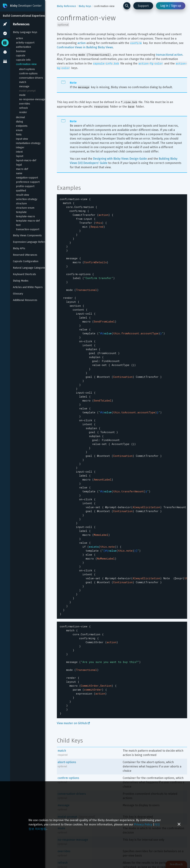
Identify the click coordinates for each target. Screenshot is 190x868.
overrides (25, 104)
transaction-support (28, 229)
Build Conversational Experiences (26, 16)
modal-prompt (27, 91)
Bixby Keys (85, 6)
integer (20, 148)
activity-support (25, 43)
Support (143, 6)
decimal (21, 117)
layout (20, 156)
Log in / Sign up (171, 6)
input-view (22, 139)
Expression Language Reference (32, 242)
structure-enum (25, 208)
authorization (23, 47)
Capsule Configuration (26, 261)
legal (19, 165)
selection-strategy (27, 199)
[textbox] (122, 387)
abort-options (27, 69)
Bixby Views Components (27, 235)
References (21, 24)
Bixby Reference (66, 6)
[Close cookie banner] (179, 825)
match (23, 82)
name (19, 173)
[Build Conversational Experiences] (27, 15)
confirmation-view (26, 64)
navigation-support (27, 178)
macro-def (22, 169)
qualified (21, 191)
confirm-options (28, 74)
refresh (23, 108)
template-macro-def (28, 221)
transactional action (169, 55)
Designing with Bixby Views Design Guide (120, 159)
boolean (21, 51)
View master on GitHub (73, 677)
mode (22, 95)
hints (19, 135)
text (18, 225)
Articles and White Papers (28, 287)
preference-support (28, 182)
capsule (21, 56)
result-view (22, 195)
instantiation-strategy (28, 143)
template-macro (25, 216)
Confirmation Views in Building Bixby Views (85, 47)
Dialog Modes (21, 281)
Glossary (18, 294)
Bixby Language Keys (25, 32)
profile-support (25, 186)
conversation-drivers (31, 78)
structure (21, 204)
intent (19, 152)
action (19, 38)
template (21, 212)
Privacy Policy (143, 824)
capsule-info (23, 60)
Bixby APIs (19, 248)
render (23, 112)
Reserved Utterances (25, 255)
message (24, 86)
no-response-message (32, 99)
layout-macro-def (26, 160)
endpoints (22, 126)
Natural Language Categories (30, 268)
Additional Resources (25, 300)
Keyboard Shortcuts (24, 274)
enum (19, 130)
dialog (20, 122)
